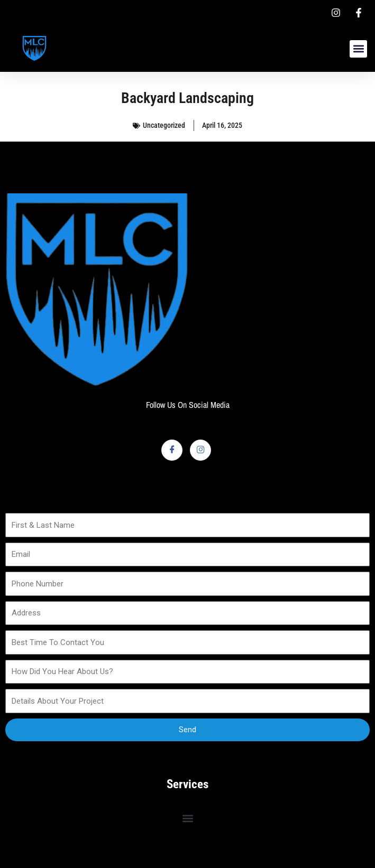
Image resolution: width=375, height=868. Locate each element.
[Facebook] (172, 450)
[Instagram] (200, 450)
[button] (358, 49)
